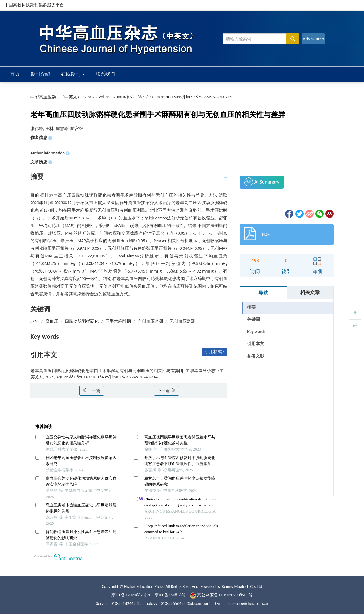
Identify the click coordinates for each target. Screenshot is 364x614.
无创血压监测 (182, 321)
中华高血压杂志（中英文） (56, 97)
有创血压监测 (150, 321)
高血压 (52, 321)
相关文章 (310, 292)
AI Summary (262, 182)
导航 (263, 293)
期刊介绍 (40, 74)
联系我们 (105, 74)
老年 (35, 321)
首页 (15, 74)
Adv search (313, 39)
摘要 (251, 307)
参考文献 (256, 356)
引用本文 (256, 344)
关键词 (253, 319)
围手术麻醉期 (118, 321)
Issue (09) (126, 97)
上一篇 (92, 391)
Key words (256, 332)
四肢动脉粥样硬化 (82, 321)
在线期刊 (73, 74)
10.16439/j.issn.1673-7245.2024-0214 (199, 97)
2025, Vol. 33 (100, 97)
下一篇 (166, 391)
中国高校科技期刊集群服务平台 (34, 5)
